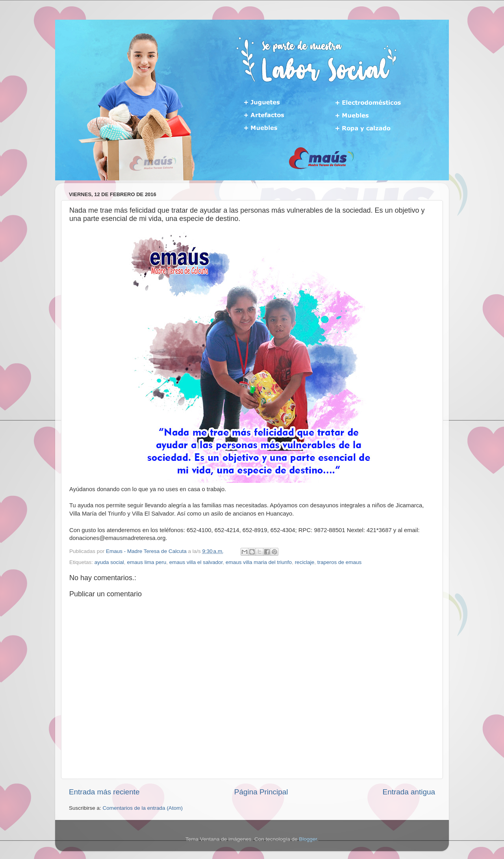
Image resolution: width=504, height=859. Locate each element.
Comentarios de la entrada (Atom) (143, 808)
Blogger (308, 839)
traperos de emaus (340, 562)
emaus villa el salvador (196, 562)
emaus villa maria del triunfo (259, 562)
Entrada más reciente (104, 792)
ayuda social (109, 562)
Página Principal (261, 792)
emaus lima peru (146, 562)
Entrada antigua (409, 792)
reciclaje (305, 562)
